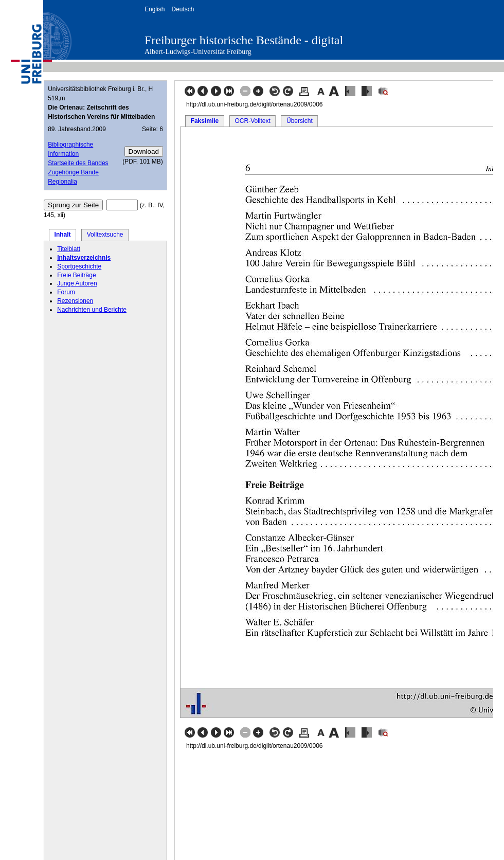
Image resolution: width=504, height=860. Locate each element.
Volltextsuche (105, 235)
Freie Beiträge (76, 275)
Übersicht (300, 121)
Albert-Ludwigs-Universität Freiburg (198, 52)
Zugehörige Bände (73, 172)
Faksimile (205, 121)
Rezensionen (75, 301)
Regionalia (62, 182)
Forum (66, 292)
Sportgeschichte (79, 266)
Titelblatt (69, 249)
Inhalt (63, 235)
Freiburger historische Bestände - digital (244, 40)
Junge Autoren (77, 283)
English (155, 9)
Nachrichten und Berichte (92, 310)
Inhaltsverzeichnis (84, 258)
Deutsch (183, 9)
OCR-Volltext (252, 121)
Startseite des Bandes (78, 163)
